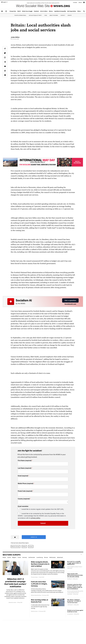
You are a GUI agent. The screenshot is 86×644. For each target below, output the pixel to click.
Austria (9, 557)
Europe (31, 546)
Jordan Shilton (15, 37)
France (19, 557)
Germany (25, 557)
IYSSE (46, 15)
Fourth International (20, 15)
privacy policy (36, 518)
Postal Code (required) (25, 491)
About (80, 2)
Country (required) (24, 499)
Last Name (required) (25, 468)
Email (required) (23, 476)
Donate (70, 15)
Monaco (46, 557)
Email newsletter (23, 506)
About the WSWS (54, 15)
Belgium (14, 557)
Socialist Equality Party (35, 15)
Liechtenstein (32, 557)
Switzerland (60, 557)
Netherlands (52, 557)
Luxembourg (40, 557)
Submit (43, 523)
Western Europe (16, 546)
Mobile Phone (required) (25, 484)
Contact (75, 2)
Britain (24, 546)
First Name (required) (25, 461)
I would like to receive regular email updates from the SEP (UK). (43, 509)
